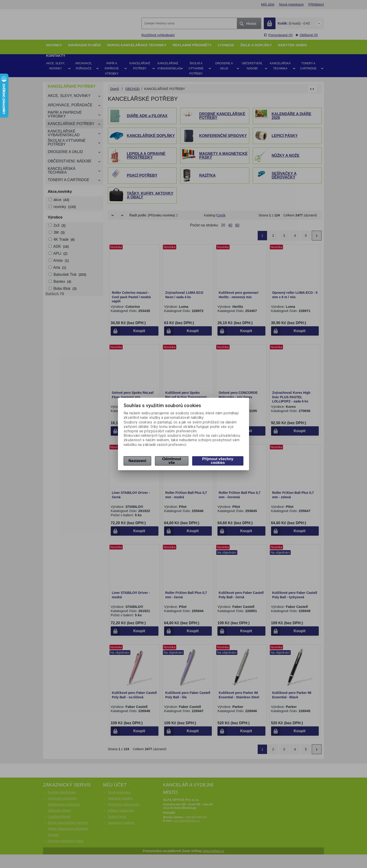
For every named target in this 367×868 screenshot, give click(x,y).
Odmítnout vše (172, 461)
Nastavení (137, 461)
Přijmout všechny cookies (218, 461)
